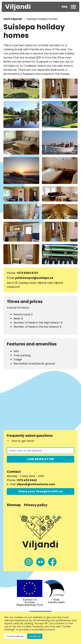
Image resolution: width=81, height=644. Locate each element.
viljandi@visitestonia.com (36, 484)
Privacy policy (36, 505)
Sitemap (14, 505)
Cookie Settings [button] (15, 636)
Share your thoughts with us (40, 491)
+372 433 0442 (27, 480)
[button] (65, 7)
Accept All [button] (35, 636)
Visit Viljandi (13, 19)
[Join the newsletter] (40, 451)
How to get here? (23, 441)
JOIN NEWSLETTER (40, 459)
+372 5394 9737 (27, 273)
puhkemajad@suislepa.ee (34, 278)
